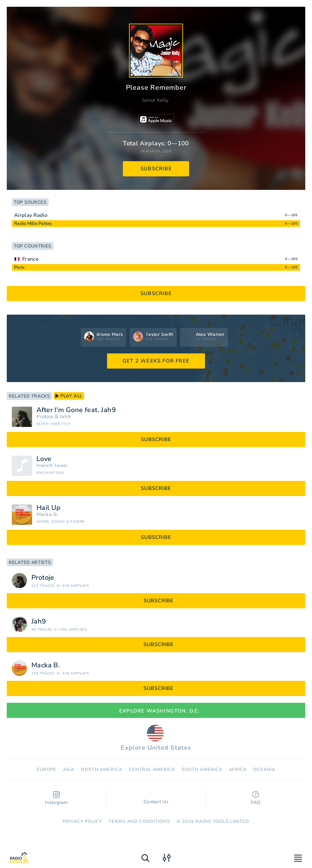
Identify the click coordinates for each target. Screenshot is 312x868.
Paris (19, 267)
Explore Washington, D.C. (156, 711)
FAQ (256, 798)
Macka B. (47, 514)
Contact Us (156, 799)
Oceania (264, 770)
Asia (69, 770)
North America (102, 770)
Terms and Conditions (139, 821)
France (30, 259)
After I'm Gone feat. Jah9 (76, 410)
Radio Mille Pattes (33, 224)
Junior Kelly (155, 100)
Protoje (45, 417)
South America (202, 770)
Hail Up (49, 508)
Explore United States (156, 738)
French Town (52, 466)
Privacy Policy (83, 821)
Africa (238, 770)
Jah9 (65, 417)
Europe (47, 770)
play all (69, 396)
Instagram (56, 798)
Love (44, 459)
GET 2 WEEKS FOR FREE (156, 361)
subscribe (156, 169)
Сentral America (152, 770)
